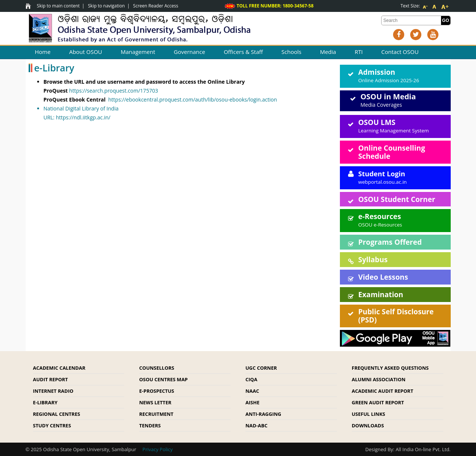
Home (43, 52)
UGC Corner (261, 368)
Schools (292, 52)
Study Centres (52, 426)
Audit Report (51, 379)
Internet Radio (53, 391)
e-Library (45, 402)
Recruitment (156, 414)
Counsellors (157, 368)
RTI (359, 52)
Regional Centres (57, 414)
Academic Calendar (59, 368)
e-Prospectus (157, 391)
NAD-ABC (256, 426)
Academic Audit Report (382, 391)
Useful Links (369, 414)
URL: (184, 113)
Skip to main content (58, 6)
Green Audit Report (378, 402)
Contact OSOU (400, 52)
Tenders (150, 426)
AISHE (253, 402)
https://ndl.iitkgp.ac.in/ (83, 117)
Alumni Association (379, 379)
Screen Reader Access (156, 6)
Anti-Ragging (263, 414)
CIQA (251, 379)
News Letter (155, 402)
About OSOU (86, 52)
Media (328, 52)
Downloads (368, 426)
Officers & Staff (243, 52)
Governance (189, 52)
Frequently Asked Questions (390, 368)
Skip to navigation (107, 6)
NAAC (252, 391)
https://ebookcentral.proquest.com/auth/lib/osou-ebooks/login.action (193, 99)
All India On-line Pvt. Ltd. (423, 449)
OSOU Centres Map (163, 379)
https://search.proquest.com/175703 (114, 91)
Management (138, 52)
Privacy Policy (157, 449)
